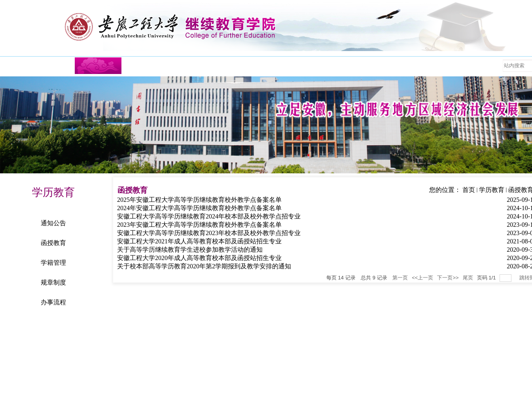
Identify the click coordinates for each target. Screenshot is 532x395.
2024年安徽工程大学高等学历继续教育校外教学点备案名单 (199, 208)
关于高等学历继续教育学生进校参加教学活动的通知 (190, 250)
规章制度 (53, 282)
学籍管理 (53, 263)
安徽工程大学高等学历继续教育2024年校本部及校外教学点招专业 (209, 216)
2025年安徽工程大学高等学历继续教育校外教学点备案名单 (199, 200)
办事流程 (53, 302)
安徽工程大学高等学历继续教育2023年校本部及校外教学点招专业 (209, 233)
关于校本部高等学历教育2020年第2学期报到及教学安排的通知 (204, 266)
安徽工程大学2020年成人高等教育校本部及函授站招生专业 (199, 258)
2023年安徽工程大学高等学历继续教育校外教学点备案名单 (199, 225)
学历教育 (492, 190)
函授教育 (53, 243)
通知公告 (53, 223)
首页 (469, 190)
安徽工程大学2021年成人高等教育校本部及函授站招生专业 (199, 241)
